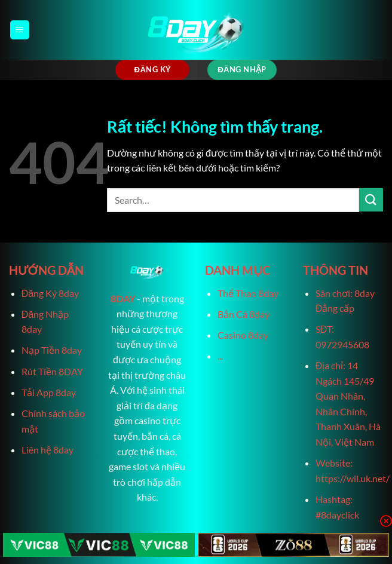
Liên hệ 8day (48, 450)
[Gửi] (371, 200)
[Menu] (20, 30)
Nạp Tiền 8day (52, 350)
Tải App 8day (49, 392)
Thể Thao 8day (248, 293)
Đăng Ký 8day (50, 293)
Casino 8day (243, 335)
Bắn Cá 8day (244, 314)
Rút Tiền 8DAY (52, 371)
